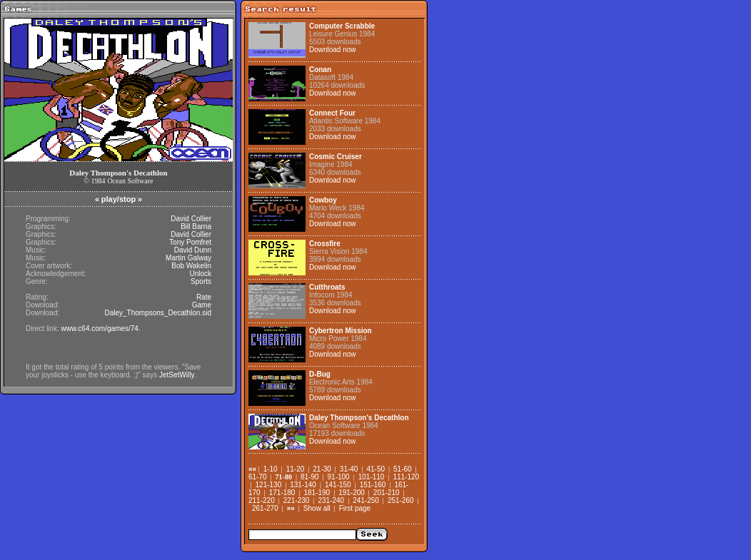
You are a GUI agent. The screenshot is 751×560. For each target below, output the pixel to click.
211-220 (262, 500)
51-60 (403, 469)
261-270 (265, 508)
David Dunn (193, 250)
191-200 (352, 493)
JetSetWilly (177, 375)
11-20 (296, 469)
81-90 (310, 477)
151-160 (373, 485)
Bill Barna (196, 226)
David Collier (191, 219)
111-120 (406, 477)
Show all (317, 508)
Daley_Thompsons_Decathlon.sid (158, 313)
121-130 (269, 485)
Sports (201, 281)
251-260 (401, 500)
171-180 (282, 493)
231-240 (331, 500)
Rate (204, 297)
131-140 (303, 485)
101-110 (372, 477)
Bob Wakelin (191, 266)
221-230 (297, 500)
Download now (333, 50)
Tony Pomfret (190, 242)
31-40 (349, 469)
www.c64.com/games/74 (99, 329)
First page (355, 508)
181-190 (317, 493)
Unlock (200, 274)
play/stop (119, 199)
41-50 (375, 469)
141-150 (338, 485)
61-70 (258, 477)
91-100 (339, 477)
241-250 (366, 500)
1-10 (271, 469)
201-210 (387, 493)
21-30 (322, 469)
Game (202, 305)
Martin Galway (188, 258)
